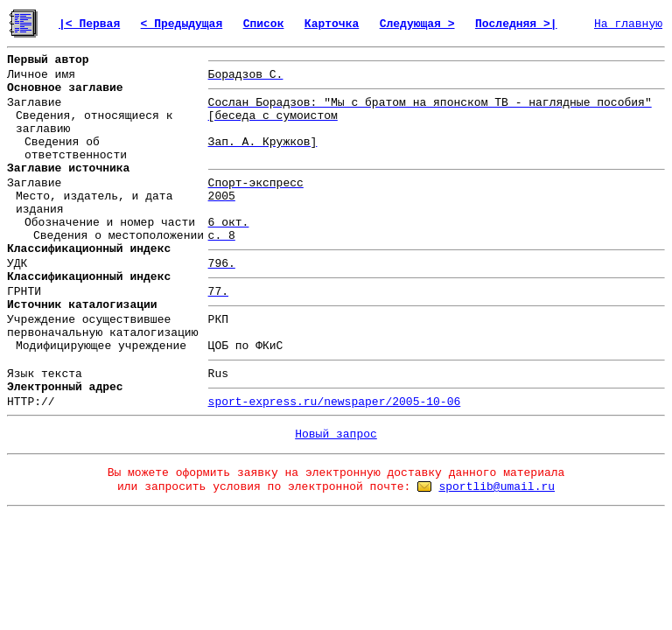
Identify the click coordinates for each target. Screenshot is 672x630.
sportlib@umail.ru (497, 487)
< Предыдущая (182, 24)
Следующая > (417, 24)
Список (264, 24)
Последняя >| (516, 24)
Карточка (332, 24)
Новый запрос (336, 434)
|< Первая (89, 24)
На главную (628, 24)
